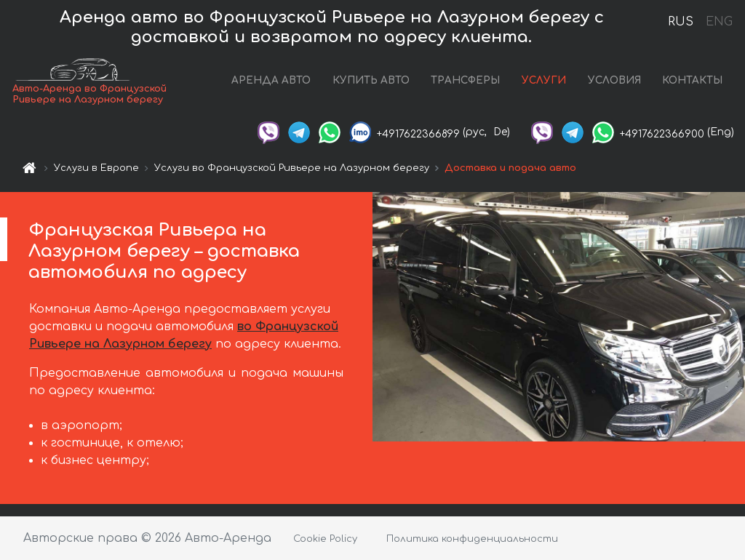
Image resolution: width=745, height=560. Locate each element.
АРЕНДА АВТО (271, 80)
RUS (681, 22)
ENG (719, 22)
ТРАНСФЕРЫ (465, 80)
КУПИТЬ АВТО (371, 80)
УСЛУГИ (544, 80)
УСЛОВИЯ (614, 80)
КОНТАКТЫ (692, 80)
